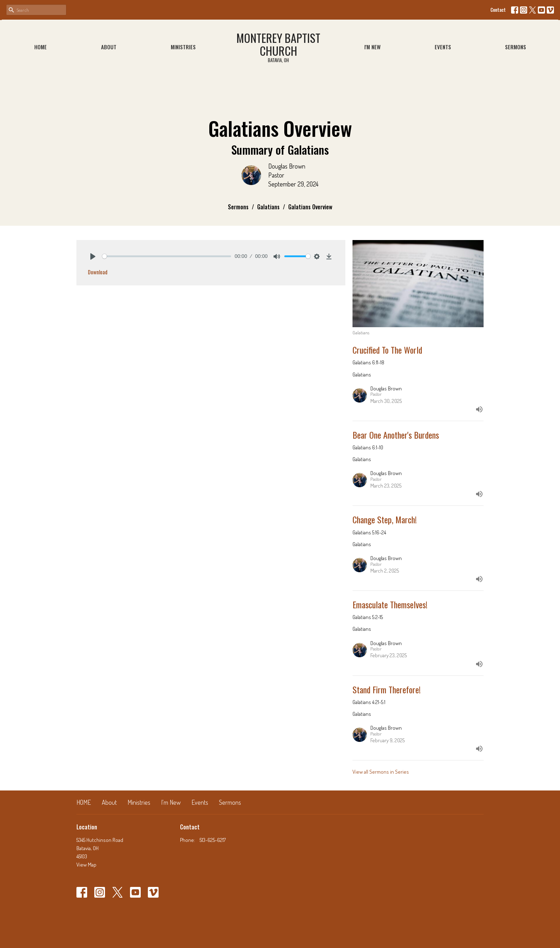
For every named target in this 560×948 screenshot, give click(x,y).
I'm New (372, 47)
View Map (86, 865)
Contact (498, 10)
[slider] (167, 256)
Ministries (183, 47)
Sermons (516, 47)
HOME (41, 47)
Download (98, 272)
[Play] (93, 256)
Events (443, 47)
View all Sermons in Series (381, 772)
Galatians (268, 207)
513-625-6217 (213, 840)
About (109, 47)
